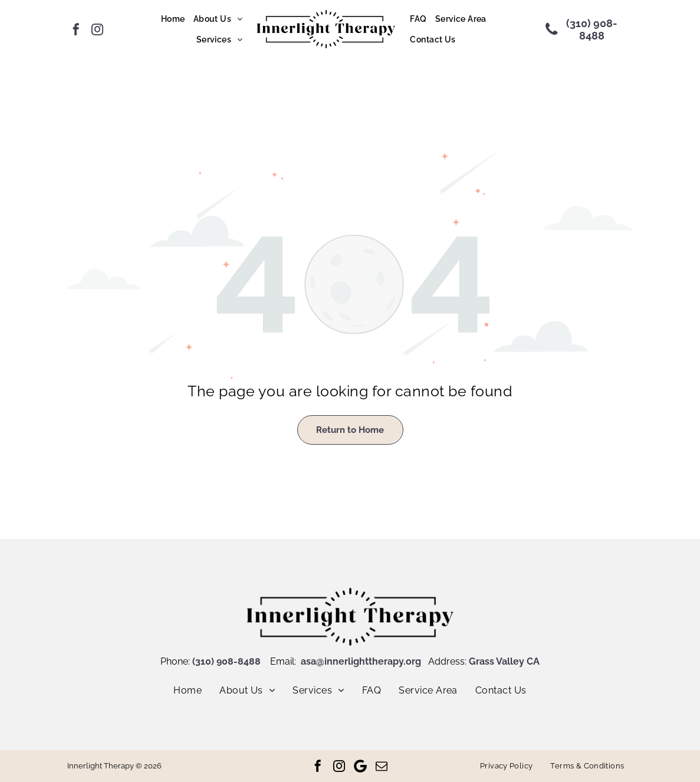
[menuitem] (173, 19)
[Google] (360, 766)
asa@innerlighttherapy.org (361, 661)
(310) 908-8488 (226, 661)
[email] (382, 766)
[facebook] (76, 29)
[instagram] (97, 29)
